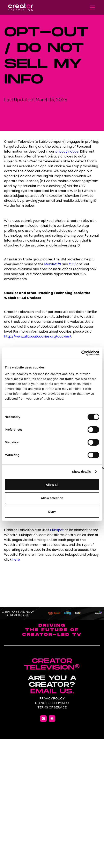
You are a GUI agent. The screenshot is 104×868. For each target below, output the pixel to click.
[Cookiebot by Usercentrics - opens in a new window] (81, 353)
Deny (52, 512)
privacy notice (67, 151)
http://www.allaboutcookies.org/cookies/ (38, 336)
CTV (73, 264)
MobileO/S (53, 264)
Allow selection (52, 498)
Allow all (52, 485)
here (16, 559)
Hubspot (57, 530)
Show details (81, 472)
